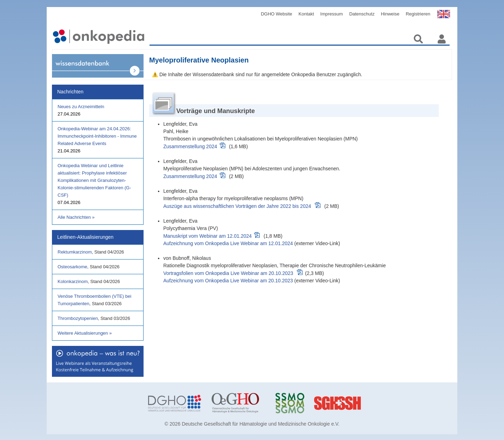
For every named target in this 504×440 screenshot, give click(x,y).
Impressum (332, 14)
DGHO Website (276, 14)
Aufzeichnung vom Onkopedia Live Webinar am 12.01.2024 (228, 243)
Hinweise (390, 14)
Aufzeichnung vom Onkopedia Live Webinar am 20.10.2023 (228, 281)
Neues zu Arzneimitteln (81, 107)
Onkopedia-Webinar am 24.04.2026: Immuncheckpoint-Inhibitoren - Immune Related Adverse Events (97, 136)
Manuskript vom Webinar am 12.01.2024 (207, 236)
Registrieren (418, 14)
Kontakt (306, 14)
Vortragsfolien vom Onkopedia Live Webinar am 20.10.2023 (228, 273)
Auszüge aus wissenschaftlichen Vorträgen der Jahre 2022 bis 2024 (237, 206)
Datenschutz (362, 14)
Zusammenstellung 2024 (190, 146)
